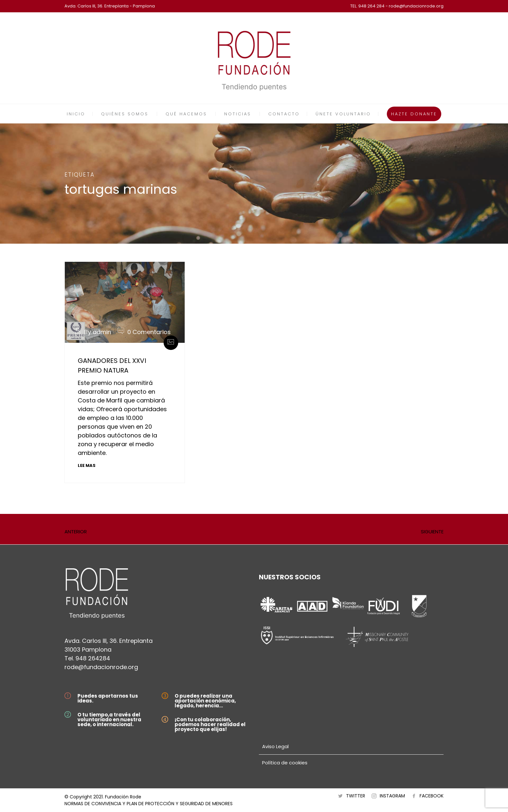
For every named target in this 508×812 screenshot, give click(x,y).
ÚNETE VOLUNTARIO (343, 114)
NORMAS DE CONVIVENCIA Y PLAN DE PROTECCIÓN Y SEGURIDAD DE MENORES (149, 804)
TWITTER (356, 796)
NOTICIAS (238, 114)
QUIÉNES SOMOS (125, 114)
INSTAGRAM (392, 796)
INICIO (76, 114)
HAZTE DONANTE (414, 114)
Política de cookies (285, 763)
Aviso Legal (275, 746)
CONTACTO (284, 114)
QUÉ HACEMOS (186, 114)
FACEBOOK (432, 796)
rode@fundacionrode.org (101, 667)
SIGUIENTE (432, 532)
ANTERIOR (76, 532)
